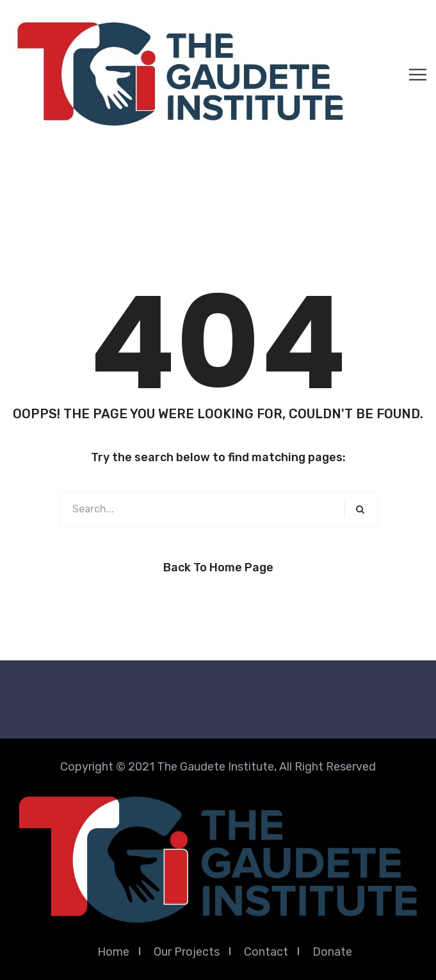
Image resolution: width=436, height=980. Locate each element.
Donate (332, 952)
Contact (266, 952)
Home (113, 952)
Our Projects (187, 952)
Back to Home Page (218, 568)
